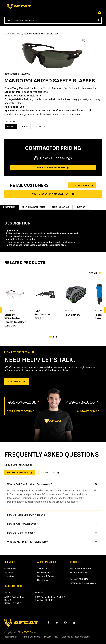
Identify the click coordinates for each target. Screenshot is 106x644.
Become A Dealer (46, 576)
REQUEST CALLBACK (18, 473)
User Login (43, 580)
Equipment (10, 573)
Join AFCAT (43, 569)
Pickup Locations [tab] (61, 207)
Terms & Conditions (31, 637)
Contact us (15, 382)
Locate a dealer (80, 186)
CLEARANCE (16, 34)
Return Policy (11, 637)
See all (93, 273)
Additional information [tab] (34, 207)
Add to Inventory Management (51, 194)
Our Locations (44, 573)
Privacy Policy (51, 637)
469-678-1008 (22, 402)
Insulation (9, 576)
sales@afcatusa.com (86, 583)
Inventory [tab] (81, 207)
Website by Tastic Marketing (76, 637)
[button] (51, 337)
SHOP (7, 34)
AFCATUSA (27, 632)
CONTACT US (48, 473)
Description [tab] (9, 207)
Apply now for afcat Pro (51, 168)
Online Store (10, 569)
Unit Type (10, 122)
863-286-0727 (85, 573)
